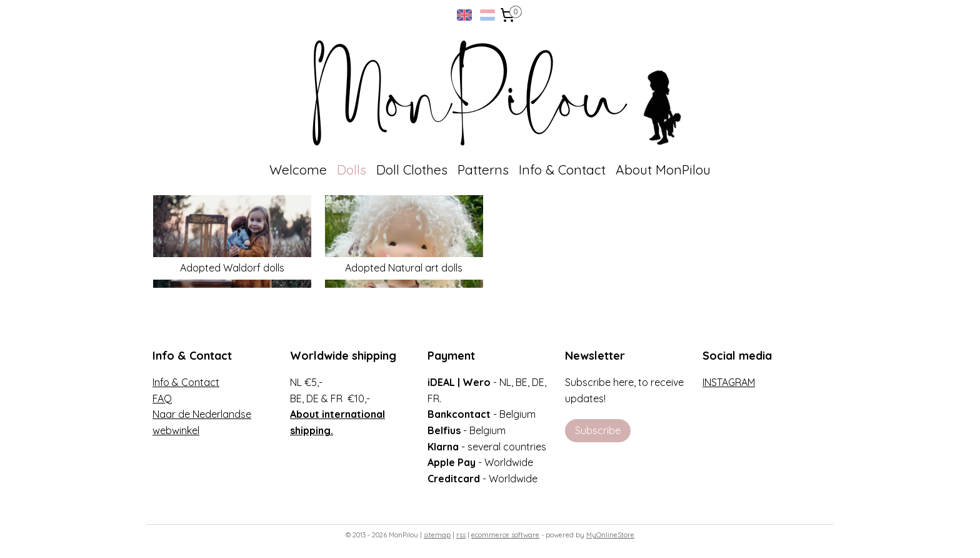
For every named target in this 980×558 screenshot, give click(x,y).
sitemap (437, 535)
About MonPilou (663, 170)
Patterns (483, 170)
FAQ (162, 398)
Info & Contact (562, 170)
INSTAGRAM (729, 382)
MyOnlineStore (610, 535)
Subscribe (598, 430)
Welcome (298, 170)
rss (461, 535)
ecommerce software (505, 535)
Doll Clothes (412, 170)
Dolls (352, 170)
